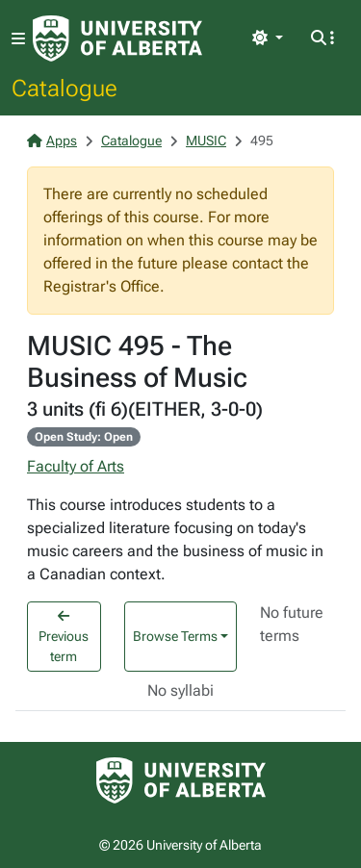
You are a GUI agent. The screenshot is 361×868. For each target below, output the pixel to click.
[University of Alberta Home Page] (117, 38)
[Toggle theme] (268, 38)
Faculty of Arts (76, 466)
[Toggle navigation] (18, 39)
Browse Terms (175, 636)
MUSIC (206, 140)
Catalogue (64, 88)
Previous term (64, 637)
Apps (52, 140)
